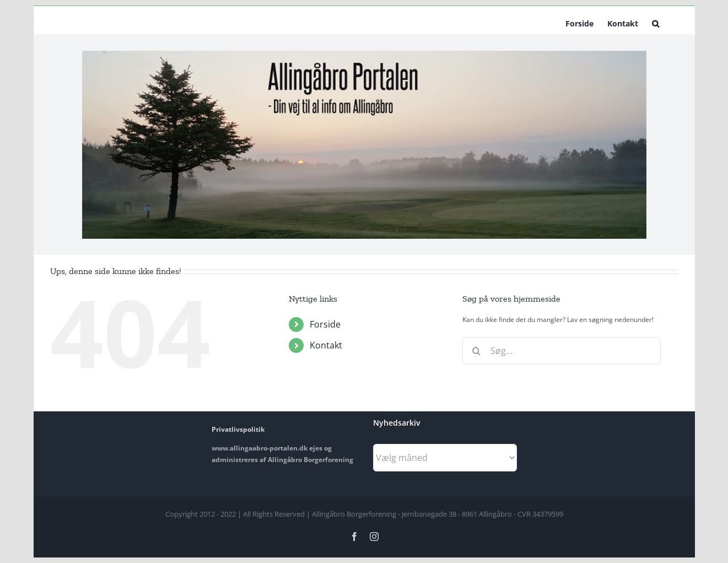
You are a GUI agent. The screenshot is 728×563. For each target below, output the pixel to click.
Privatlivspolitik (238, 429)
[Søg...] (562, 351)
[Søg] (476, 351)
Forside (325, 324)
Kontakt (326, 345)
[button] (656, 23)
